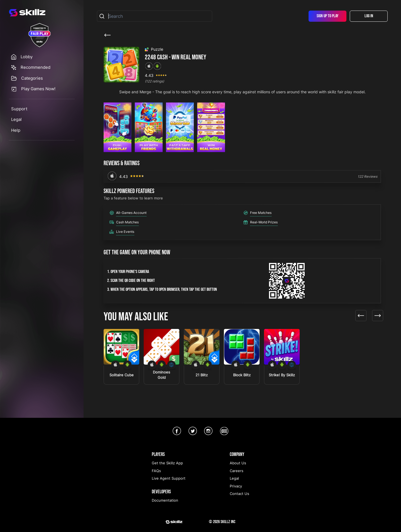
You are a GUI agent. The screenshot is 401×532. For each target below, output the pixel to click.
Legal (16, 119)
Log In (369, 16)
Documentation (165, 500)
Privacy (236, 486)
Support (19, 109)
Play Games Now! (38, 89)
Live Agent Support (169, 478)
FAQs (156, 471)
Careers (237, 471)
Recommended (36, 67)
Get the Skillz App (167, 463)
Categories (32, 78)
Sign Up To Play (327, 16)
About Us (238, 463)
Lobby (27, 57)
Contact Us (239, 494)
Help (16, 130)
